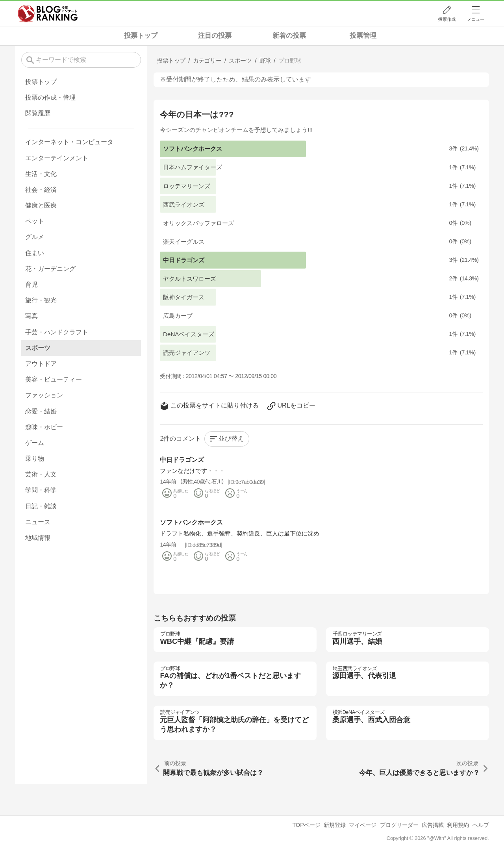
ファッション (44, 395)
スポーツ (38, 348)
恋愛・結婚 (41, 411)
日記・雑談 (41, 506)
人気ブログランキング (48, 13)
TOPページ (306, 825)
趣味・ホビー (44, 427)
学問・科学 (41, 490)
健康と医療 (41, 205)
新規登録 (335, 825)
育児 (31, 285)
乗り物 (35, 459)
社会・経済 (41, 190)
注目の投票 (215, 36)
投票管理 (363, 36)
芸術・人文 (41, 474)
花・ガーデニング (50, 269)
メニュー (476, 19)
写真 (31, 316)
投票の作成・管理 (50, 97)
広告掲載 (433, 825)
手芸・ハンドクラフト (57, 332)
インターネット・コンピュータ (69, 142)
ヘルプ (481, 825)
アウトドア (41, 364)
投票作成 (447, 19)
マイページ (363, 825)
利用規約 (458, 825)
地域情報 (38, 538)
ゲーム (35, 443)
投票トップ (141, 36)
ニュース (38, 522)
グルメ (35, 237)
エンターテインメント (57, 158)
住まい (35, 253)
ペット (35, 221)
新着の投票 (289, 36)
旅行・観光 (41, 300)
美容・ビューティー (54, 379)
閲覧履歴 (38, 113)
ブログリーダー (399, 825)
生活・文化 (41, 174)
